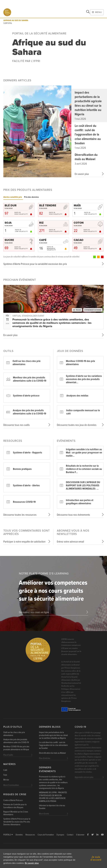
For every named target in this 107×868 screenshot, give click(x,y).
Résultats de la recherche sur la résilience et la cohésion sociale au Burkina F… (84, 469)
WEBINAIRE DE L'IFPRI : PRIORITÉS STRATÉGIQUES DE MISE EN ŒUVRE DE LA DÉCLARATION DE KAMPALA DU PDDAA (53, 797)
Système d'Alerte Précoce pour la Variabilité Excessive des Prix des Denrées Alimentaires (17, 822)
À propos (60, 835)
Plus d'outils (13, 727)
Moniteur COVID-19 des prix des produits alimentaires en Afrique (16, 748)
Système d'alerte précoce (26, 396)
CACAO (79, 240)
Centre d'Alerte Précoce (13, 800)
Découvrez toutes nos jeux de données (77, 425)
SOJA (8, 223)
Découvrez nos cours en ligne (34, 612)
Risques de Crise (15, 794)
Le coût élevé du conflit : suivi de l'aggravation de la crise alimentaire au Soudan (88, 135)
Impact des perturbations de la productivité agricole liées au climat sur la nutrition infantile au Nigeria (88, 104)
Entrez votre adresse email (70, 542)
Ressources (30, 835)
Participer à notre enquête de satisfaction (24, 542)
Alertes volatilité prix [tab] (13, 197)
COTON (79, 223)
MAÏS (77, 206)
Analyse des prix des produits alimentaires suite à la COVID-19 (29, 412)
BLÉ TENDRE (48, 206)
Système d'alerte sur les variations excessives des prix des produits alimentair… (84, 379)
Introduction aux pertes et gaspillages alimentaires (80, 502)
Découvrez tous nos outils (17, 425)
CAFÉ (43, 240)
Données (19, 835)
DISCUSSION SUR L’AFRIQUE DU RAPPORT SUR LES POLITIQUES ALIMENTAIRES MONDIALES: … (83, 486)
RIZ (41, 223)
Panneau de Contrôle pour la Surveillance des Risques (15, 806)
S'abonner (80, 835)
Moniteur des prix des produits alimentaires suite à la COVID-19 (30, 379)
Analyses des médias (77, 396)
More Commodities (11, 785)
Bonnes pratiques (22, 469)
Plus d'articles (45, 758)
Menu (97, 12)
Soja (5, 775)
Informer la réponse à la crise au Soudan (52, 807)
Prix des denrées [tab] (31, 197)
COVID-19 (80, 727)
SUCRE (9, 240)
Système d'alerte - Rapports (28, 453)
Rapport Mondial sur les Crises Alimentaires (16, 813)
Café (5, 770)
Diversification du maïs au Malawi (86, 157)
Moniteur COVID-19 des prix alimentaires (80, 363)
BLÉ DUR (11, 206)
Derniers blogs (50, 727)
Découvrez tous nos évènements (73, 515)
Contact (70, 835)
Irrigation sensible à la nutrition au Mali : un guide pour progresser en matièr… (84, 453)
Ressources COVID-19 (24, 502)
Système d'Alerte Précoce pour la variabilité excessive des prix (35, 264)
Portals (8, 835)
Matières (9, 764)
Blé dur (6, 780)
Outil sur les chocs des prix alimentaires (26, 363)
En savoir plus (32, 863)
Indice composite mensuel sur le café (83, 412)
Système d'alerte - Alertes (26, 486)
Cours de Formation (46, 835)
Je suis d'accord (96, 858)
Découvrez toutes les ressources (20, 515)
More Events (44, 814)
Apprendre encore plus (84, 777)
